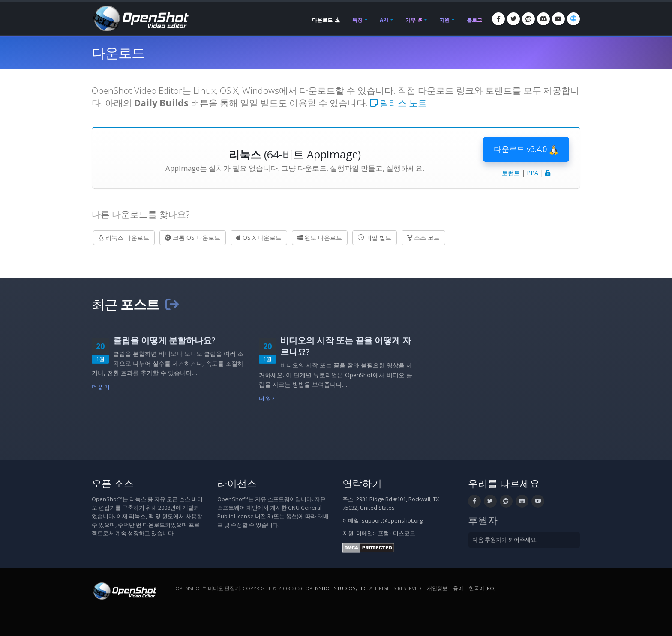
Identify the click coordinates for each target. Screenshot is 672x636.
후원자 (483, 520)
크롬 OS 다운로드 (193, 237)
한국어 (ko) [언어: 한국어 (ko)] (482, 588)
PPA (532, 173)
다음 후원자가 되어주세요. (505, 540)
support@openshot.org (392, 521)
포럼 (384, 533)
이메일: (365, 533)
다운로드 (326, 20)
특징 (357, 20)
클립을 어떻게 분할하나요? (164, 340)
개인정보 (437, 588)
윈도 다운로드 (320, 237)
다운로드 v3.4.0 (526, 149)
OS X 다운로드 (259, 237)
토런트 (511, 173)
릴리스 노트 (398, 103)
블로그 (474, 20)
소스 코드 (423, 237)
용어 (458, 588)
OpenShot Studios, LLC (336, 588)
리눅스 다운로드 (124, 237)
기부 (414, 20)
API (384, 20)
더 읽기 (101, 387)
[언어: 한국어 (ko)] (573, 19)
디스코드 (404, 533)
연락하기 (362, 483)
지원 (444, 20)
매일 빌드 (375, 237)
